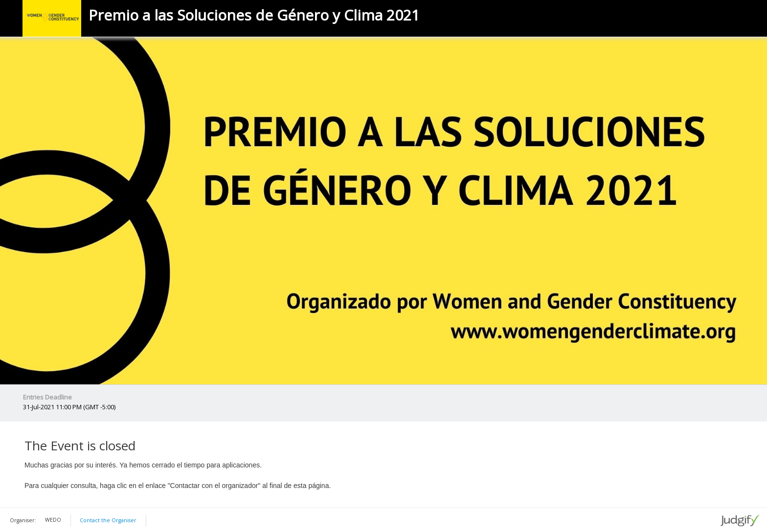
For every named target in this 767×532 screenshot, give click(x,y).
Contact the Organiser (108, 520)
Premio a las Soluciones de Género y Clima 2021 (254, 15)
